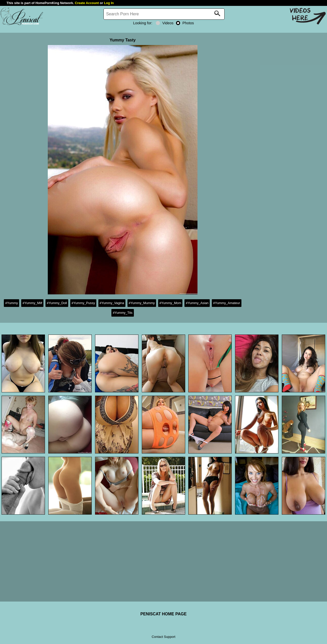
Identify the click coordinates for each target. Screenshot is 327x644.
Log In (109, 3)
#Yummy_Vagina (112, 303)
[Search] (164, 14)
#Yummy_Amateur (226, 303)
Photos (185, 23)
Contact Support (163, 637)
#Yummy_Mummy (142, 303)
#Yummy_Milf (32, 303)
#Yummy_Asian (197, 303)
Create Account (87, 3)
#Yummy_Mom (170, 303)
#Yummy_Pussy (83, 303)
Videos (165, 23)
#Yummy (11, 303)
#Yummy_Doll (57, 303)
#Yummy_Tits (122, 313)
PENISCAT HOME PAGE (164, 614)
